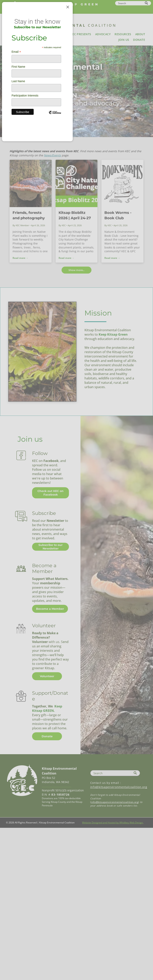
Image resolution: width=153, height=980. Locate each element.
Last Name (18, 81)
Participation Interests (25, 95)
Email (16, 52)
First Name (18, 67)
